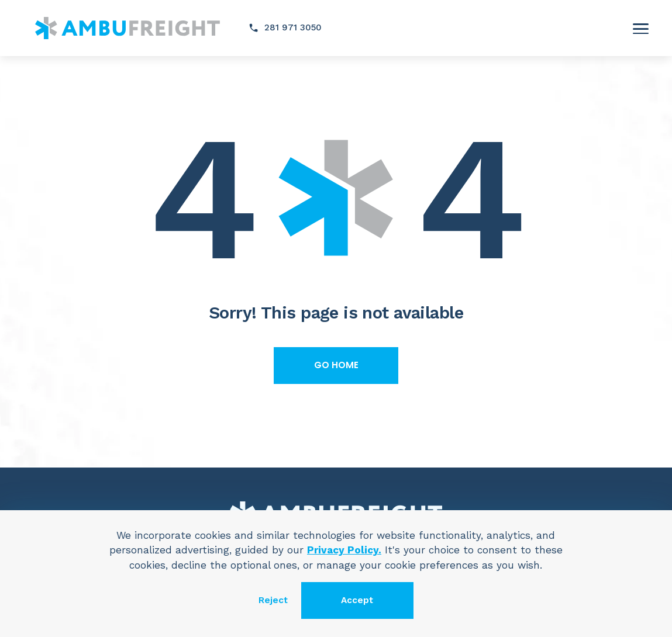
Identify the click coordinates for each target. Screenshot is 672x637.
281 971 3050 (293, 27)
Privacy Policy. (344, 550)
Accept (357, 600)
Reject (273, 600)
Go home (336, 365)
